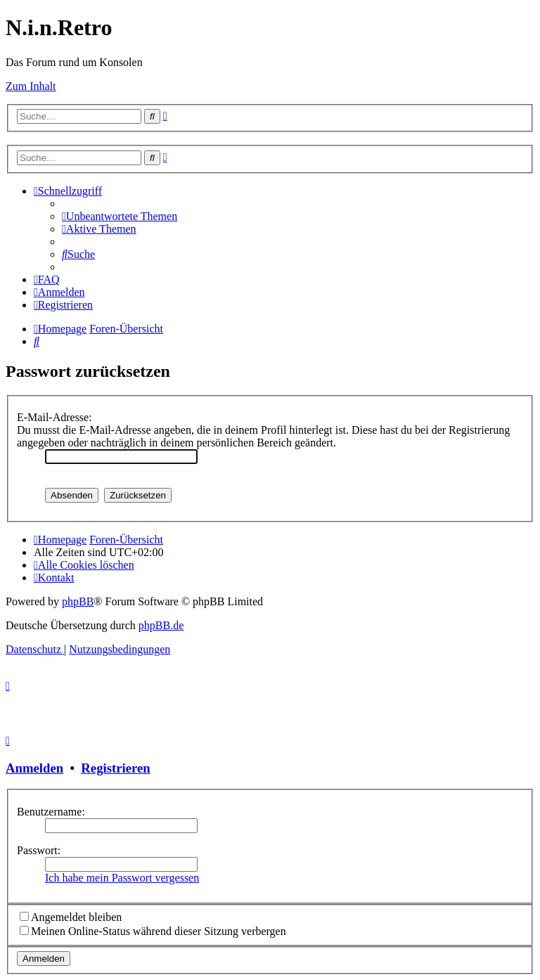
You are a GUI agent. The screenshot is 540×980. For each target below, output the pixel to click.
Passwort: (39, 850)
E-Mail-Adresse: (54, 417)
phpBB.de (161, 625)
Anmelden (34, 768)
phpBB (78, 601)
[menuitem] (120, 216)
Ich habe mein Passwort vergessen (122, 878)
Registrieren (115, 768)
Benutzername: (51, 812)
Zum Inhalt (31, 86)
